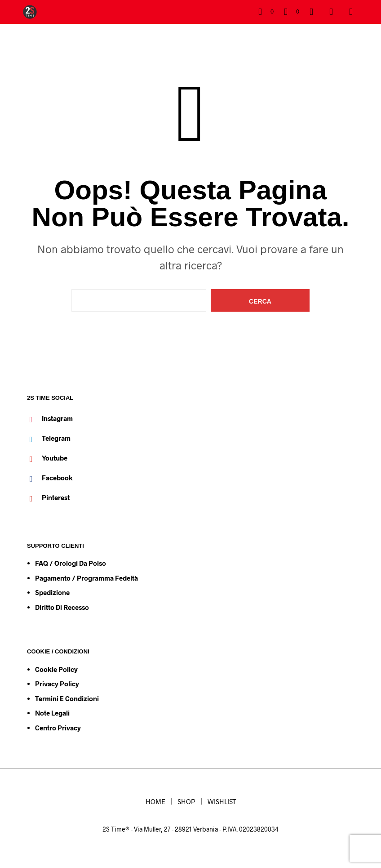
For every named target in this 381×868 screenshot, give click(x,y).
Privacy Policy (57, 684)
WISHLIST (222, 801)
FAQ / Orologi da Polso (71, 563)
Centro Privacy (58, 728)
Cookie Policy (56, 669)
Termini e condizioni (67, 698)
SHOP (186, 801)
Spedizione (52, 592)
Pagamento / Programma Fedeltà (86, 578)
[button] (266, 12)
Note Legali (52, 713)
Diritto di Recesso (62, 607)
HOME (155, 801)
